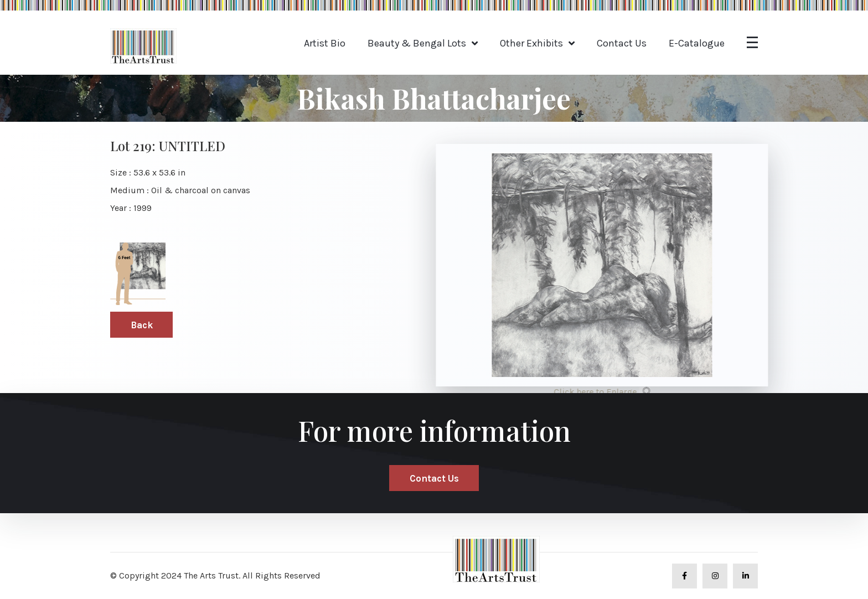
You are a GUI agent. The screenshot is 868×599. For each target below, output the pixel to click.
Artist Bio (325, 43)
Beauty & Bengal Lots (417, 43)
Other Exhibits (531, 43)
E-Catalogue (697, 43)
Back (142, 325)
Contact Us (622, 43)
